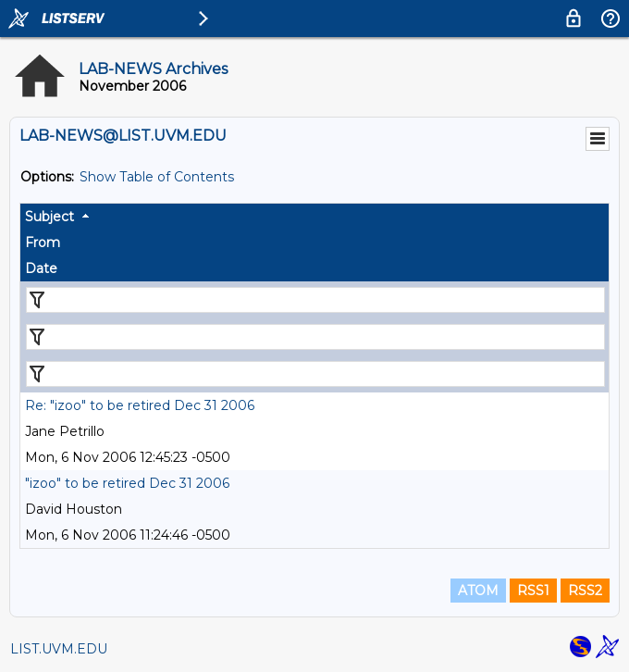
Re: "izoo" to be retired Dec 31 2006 (140, 405)
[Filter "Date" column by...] (315, 374)
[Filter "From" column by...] (315, 337)
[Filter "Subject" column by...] (315, 300)
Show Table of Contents (157, 177)
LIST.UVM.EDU (59, 649)
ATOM (478, 591)
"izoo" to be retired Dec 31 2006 (127, 483)
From (43, 243)
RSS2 (585, 591)
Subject (49, 217)
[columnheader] (314, 217)
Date (41, 268)
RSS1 (533, 591)
